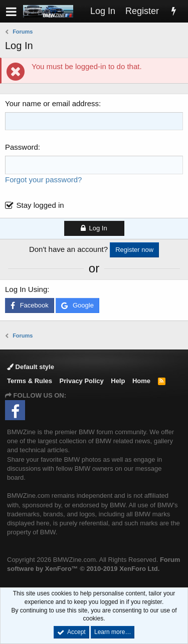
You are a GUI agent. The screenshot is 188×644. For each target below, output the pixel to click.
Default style (31, 367)
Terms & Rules (30, 381)
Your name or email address (52, 103)
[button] (11, 11)
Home (141, 381)
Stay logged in (40, 205)
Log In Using (26, 289)
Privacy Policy (82, 381)
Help (118, 381)
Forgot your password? (43, 180)
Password (22, 147)
